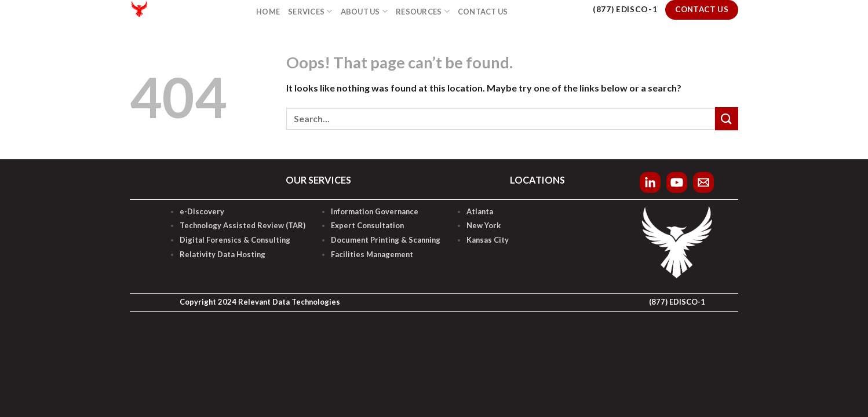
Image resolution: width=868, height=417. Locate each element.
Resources (423, 11)
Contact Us (483, 12)
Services (310, 11)
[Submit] (727, 118)
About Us (364, 11)
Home (268, 12)
